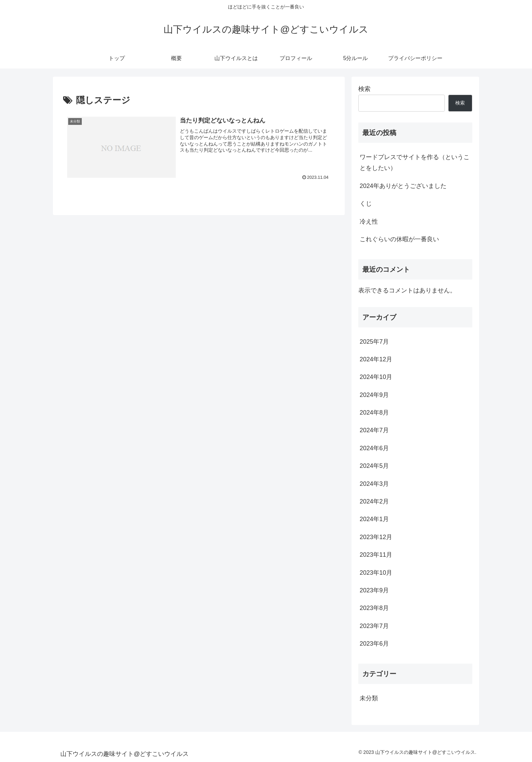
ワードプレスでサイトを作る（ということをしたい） (415, 163)
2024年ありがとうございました (403, 186)
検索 (364, 89)
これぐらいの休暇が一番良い (399, 239)
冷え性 (369, 222)
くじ (366, 204)
